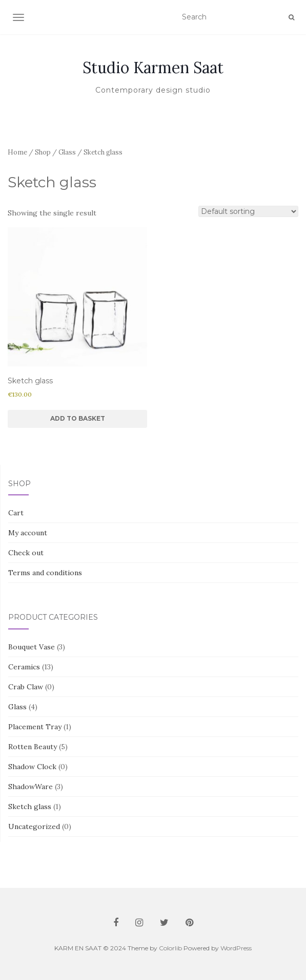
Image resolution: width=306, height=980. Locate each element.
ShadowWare (30, 787)
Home (17, 152)
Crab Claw (26, 687)
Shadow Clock (32, 767)
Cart (16, 513)
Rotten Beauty (33, 747)
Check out (26, 553)
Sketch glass (30, 807)
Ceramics (24, 667)
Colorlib (170, 948)
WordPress (236, 948)
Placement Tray (35, 727)
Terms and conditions (45, 573)
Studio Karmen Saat (153, 68)
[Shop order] (248, 211)
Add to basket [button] (78, 418)
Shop (43, 152)
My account (28, 533)
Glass (67, 152)
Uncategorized (34, 826)
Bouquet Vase (32, 647)
